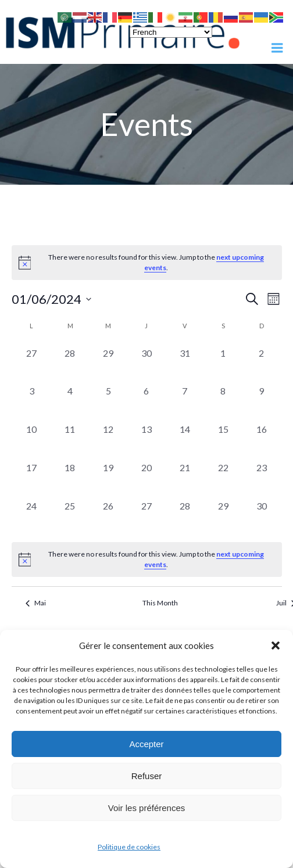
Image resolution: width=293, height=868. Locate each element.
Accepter (146, 744)
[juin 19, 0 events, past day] (108, 478)
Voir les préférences (147, 808)
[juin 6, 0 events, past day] (146, 401)
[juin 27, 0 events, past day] (146, 516)
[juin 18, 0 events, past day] (70, 478)
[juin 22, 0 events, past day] (223, 478)
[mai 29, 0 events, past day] (108, 363)
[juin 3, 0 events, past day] (32, 401)
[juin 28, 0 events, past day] (185, 516)
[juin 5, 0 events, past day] (108, 401)
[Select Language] (171, 32)
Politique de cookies (129, 847)
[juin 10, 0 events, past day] (32, 439)
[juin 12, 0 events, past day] (108, 439)
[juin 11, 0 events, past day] (70, 439)
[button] (276, 645)
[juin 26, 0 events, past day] (108, 516)
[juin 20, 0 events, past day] (146, 478)
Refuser (147, 776)
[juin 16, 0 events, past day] (262, 439)
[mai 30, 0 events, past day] (146, 363)
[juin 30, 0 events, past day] (262, 516)
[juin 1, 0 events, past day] (223, 363)
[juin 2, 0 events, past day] (262, 363)
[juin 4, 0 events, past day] (70, 401)
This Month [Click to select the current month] (160, 603)
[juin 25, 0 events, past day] (70, 516)
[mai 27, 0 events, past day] (32, 363)
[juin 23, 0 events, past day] (262, 478)
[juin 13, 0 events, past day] (146, 439)
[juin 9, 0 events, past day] (262, 401)
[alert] (147, 559)
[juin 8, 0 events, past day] (223, 401)
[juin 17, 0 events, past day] (32, 478)
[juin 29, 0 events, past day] (223, 516)
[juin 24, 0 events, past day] (32, 516)
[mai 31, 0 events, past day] (185, 363)
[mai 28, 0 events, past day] (70, 363)
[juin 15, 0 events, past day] (223, 439)
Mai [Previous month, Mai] (36, 603)
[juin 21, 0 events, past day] (185, 478)
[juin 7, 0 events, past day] (185, 401)
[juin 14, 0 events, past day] (185, 439)
